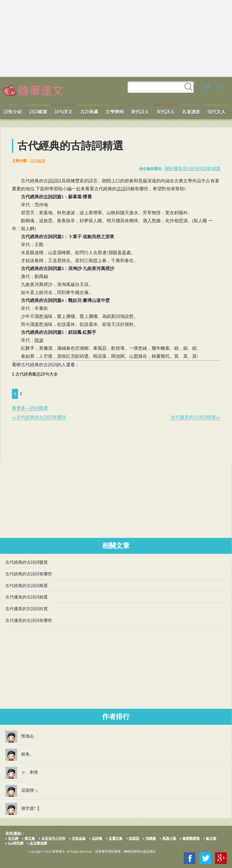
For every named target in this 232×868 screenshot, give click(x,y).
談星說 (134, 838)
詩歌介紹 (13, 112)
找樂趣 (151, 838)
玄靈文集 (116, 838)
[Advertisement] (116, 39)
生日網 (13, 838)
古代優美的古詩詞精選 (27, 597)
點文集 (211, 838)
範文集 (30, 838)
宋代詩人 (165, 112)
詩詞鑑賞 (38, 112)
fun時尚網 (16, 843)
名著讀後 (191, 112)
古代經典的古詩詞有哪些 (29, 574)
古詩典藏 (89, 112)
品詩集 (97, 838)
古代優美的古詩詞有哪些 (29, 620)
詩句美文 (64, 112)
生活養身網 (38, 843)
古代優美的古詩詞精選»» (196, 417)
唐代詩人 (140, 112)
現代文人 (216, 112)
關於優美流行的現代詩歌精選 (193, 169)
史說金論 (79, 838)
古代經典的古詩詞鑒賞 (27, 562)
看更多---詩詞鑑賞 (30, 408)
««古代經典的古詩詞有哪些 (39, 417)
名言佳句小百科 (53, 838)
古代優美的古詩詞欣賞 (27, 609)
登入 (220, 87)
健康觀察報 (191, 838)
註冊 (206, 87)
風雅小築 (169, 838)
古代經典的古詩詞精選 (27, 586)
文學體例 (115, 112)
